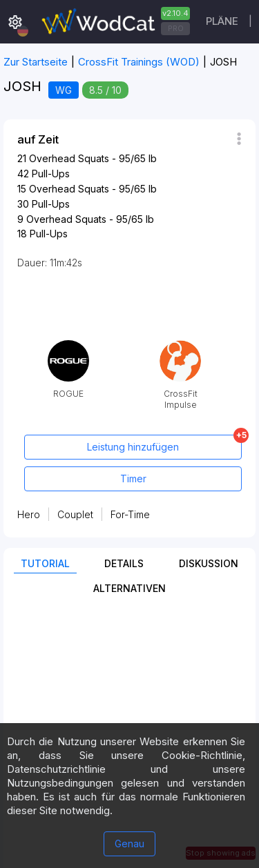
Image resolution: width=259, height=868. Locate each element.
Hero (29, 514)
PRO (176, 28)
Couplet (75, 514)
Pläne (222, 21)
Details (124, 563)
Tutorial (45, 563)
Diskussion (209, 563)
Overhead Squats (69, 158)
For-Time (130, 514)
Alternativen (129, 588)
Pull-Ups (51, 174)
